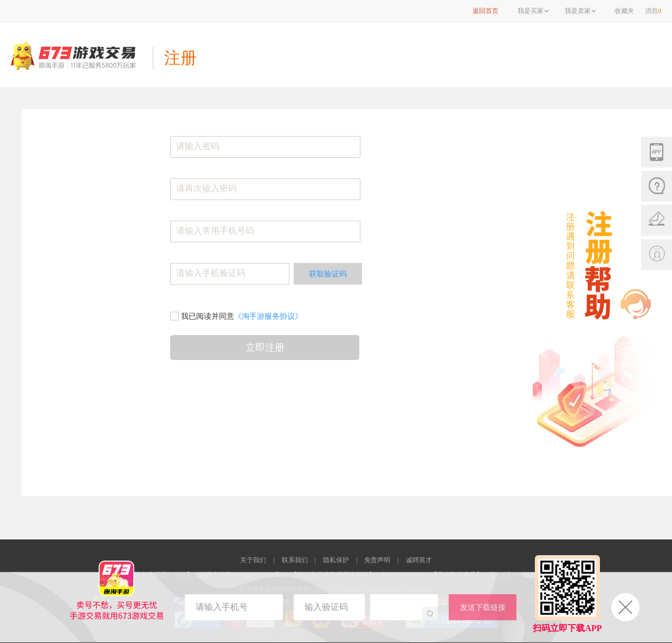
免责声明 (377, 560)
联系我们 (295, 560)
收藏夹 (624, 11)
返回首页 (486, 11)
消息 (653, 11)
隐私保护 (336, 560)
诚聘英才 (419, 560)
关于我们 (253, 560)
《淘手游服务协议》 (268, 316)
